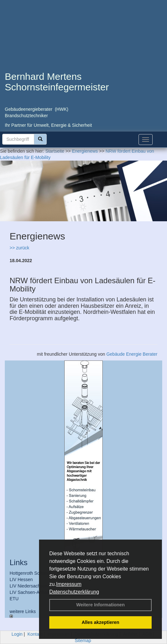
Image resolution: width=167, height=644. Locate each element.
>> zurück (19, 248)
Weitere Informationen (100, 605)
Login (17, 634)
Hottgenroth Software (31, 573)
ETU (14, 599)
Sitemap (83, 640)
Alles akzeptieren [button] (100, 622)
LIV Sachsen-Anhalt (29, 592)
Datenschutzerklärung (74, 592)
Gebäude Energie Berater (132, 354)
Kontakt (35, 634)
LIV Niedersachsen (28, 586)
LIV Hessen (21, 580)
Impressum (69, 584)
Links (19, 562)
